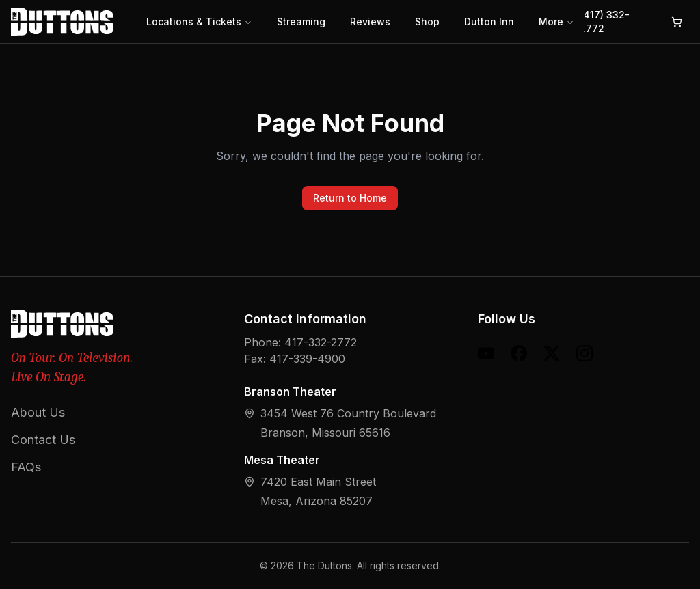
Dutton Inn (489, 22)
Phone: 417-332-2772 (300, 342)
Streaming (301, 22)
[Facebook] (519, 353)
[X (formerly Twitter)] (552, 353)
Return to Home (350, 198)
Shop (427, 22)
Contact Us (43, 440)
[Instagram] (584, 353)
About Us (38, 412)
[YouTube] (486, 353)
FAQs (26, 467)
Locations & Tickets (199, 22)
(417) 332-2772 (605, 22)
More (556, 22)
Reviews (370, 22)
